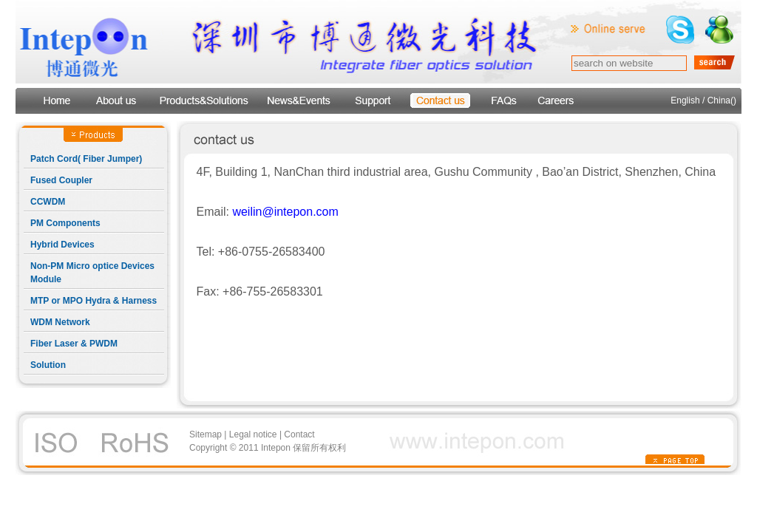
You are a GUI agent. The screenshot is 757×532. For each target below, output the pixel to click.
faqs (503, 101)
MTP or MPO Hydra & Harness (94, 301)
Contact (299, 434)
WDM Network (60, 322)
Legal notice (253, 434)
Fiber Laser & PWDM (74, 344)
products (203, 101)
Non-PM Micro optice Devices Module (92, 273)
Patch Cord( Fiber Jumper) (86, 159)
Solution (48, 365)
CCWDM (48, 202)
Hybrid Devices (62, 245)
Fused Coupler (61, 180)
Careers (556, 101)
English (685, 100)
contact (440, 101)
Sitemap (206, 434)
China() (722, 100)
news (299, 101)
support (372, 101)
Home (56, 101)
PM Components (65, 223)
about (116, 101)
